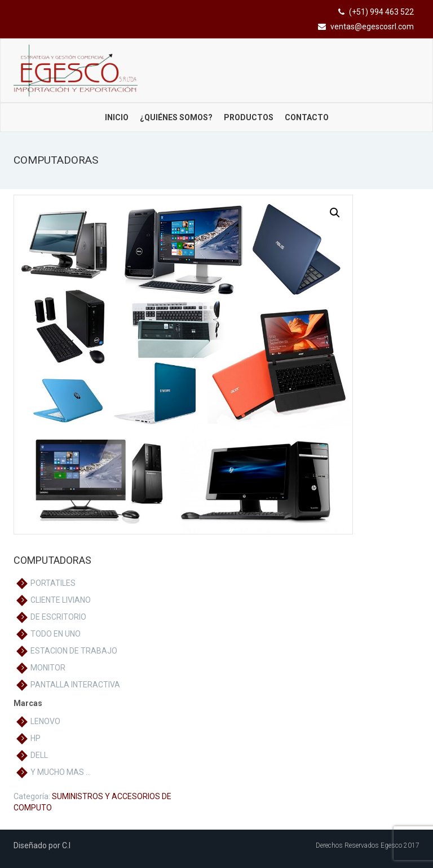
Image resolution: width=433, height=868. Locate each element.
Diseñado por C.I (42, 845)
